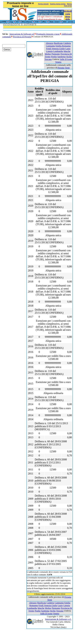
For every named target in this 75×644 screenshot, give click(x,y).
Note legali (68, 6)
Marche (67, 51)
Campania (50, 46)
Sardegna (61, 57)
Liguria (49, 51)
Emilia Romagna (63, 46)
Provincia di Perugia (22, 37)
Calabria (67, 43)
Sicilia (69, 57)
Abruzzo (50, 43)
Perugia (61, 68)
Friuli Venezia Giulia (55, 49)
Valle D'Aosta (66, 59)
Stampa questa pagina (58, 4)
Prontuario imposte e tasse (48, 34)
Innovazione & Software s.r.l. (58, 619)
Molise (48, 54)
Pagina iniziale (43, 4)
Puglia (54, 57)
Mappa (69, 4)
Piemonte (56, 54)
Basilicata (58, 43)
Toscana (48, 59)
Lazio (68, 49)
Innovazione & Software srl (22, 34)
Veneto (58, 62)
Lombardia (58, 51)
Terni (67, 68)
